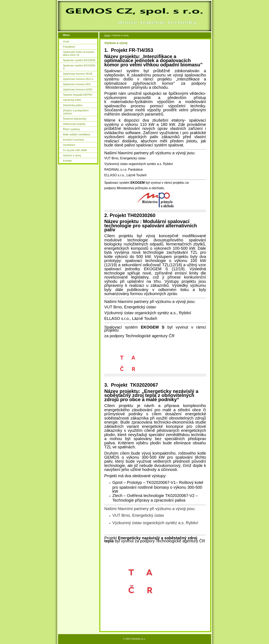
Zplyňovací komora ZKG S (78, 79)
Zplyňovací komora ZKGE (78, 74)
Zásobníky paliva (73, 105)
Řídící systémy (72, 129)
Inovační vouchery (74, 140)
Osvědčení (69, 145)
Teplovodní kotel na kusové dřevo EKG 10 (79, 53)
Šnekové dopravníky (75, 119)
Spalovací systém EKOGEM (79, 60)
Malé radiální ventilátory (77, 134)
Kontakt (67, 161)
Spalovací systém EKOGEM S (79, 67)
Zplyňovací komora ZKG (77, 84)
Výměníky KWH (72, 100)
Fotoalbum (69, 47)
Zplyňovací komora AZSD (78, 89)
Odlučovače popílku (74, 124)
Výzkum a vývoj (72, 155)
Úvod (107, 35)
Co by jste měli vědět (75, 150)
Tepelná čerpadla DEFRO (78, 95)
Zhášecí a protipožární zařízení (76, 112)
